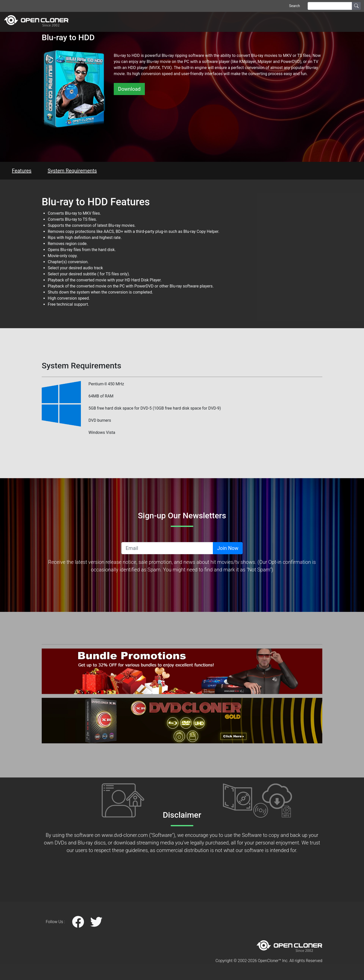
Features (22, 171)
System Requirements (72, 171)
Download (129, 89)
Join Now (228, 548)
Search (294, 6)
